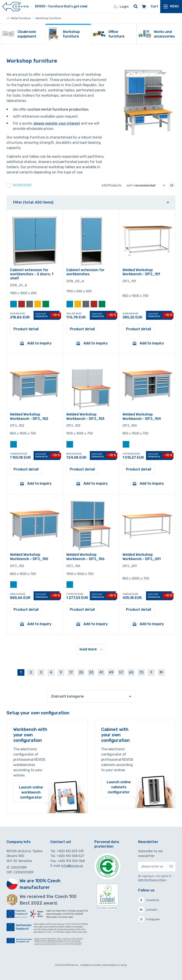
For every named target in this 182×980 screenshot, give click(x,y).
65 (131, 672)
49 (111, 672)
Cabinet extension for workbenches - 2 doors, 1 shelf (32, 274)
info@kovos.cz (72, 866)
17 (71, 672)
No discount (23, 185)
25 (81, 672)
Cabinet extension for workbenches (85, 272)
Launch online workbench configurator (31, 792)
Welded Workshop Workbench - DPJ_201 (142, 557)
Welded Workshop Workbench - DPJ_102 (29, 416)
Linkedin (148, 910)
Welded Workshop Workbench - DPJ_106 (85, 557)
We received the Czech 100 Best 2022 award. (48, 900)
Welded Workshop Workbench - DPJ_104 (142, 416)
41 (101, 672)
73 (141, 672)
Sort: (147, 185)
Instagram (149, 919)
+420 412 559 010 (70, 851)
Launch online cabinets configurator (119, 787)
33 (91, 672)
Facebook (149, 900)
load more (91, 649)
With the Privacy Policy (152, 880)
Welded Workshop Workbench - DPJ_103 (85, 416)
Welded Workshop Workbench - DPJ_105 (29, 557)
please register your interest (57, 123)
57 (121, 672)
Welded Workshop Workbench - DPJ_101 (141, 272)
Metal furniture (19, 18)
